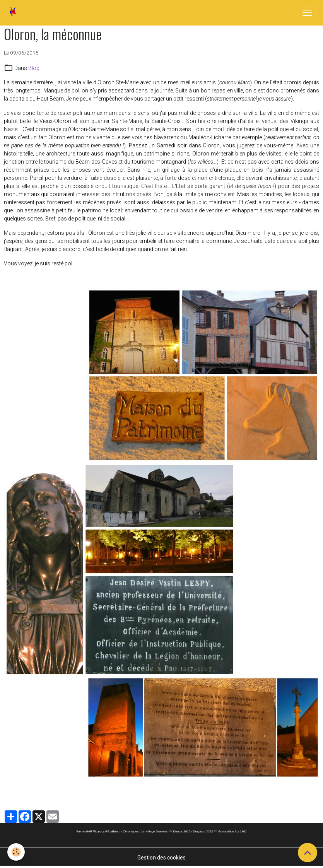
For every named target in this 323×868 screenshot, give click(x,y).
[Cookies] (16, 852)
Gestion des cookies (161, 858)
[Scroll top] (308, 853)
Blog (34, 68)
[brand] (14, 13)
